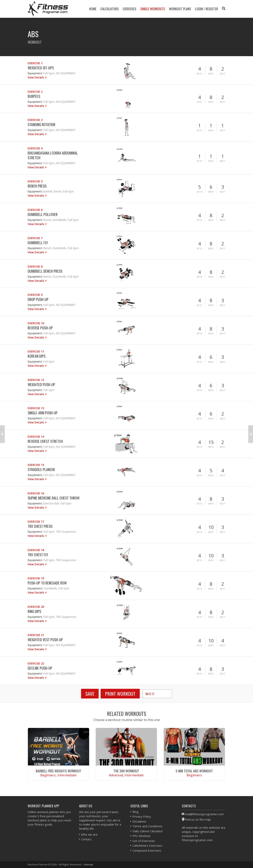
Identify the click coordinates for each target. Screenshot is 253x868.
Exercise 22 (36, 663)
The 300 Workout (126, 771)
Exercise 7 (35, 238)
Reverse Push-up (40, 328)
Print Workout (120, 694)
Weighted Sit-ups (41, 68)
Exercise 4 (35, 148)
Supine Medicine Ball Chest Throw (54, 498)
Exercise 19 (36, 578)
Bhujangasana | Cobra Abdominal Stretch (53, 155)
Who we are (89, 834)
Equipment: (35, 73)
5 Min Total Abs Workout (194, 771)
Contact (86, 839)
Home (93, 9)
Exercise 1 (35, 63)
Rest (223, 74)
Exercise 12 (36, 380)
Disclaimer (139, 821)
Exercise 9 (35, 295)
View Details (36, 77)
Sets (199, 74)
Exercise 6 (35, 210)
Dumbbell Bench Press (45, 271)
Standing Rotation (41, 124)
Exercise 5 (35, 181)
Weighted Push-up (41, 384)
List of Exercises (144, 841)
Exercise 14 (36, 437)
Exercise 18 (36, 550)
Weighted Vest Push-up (45, 639)
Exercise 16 (36, 493)
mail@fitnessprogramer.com (204, 814)
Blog (135, 812)
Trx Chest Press (40, 526)
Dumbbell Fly (38, 243)
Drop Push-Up (38, 299)
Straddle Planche (41, 469)
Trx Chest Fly (38, 555)
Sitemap (88, 864)
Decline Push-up (40, 668)
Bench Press (37, 186)
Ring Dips (34, 611)
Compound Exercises (147, 850)
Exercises (130, 9)
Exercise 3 (35, 120)
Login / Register (207, 9)
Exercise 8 (35, 266)
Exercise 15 (36, 465)
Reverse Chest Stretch (45, 441)
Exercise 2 (35, 92)
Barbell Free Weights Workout (59, 771)
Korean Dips (37, 356)
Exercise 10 (36, 323)
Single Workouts (153, 9)
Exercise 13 (36, 408)
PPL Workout (141, 836)
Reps (211, 74)
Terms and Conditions (147, 826)
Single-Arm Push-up (43, 413)
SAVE (90, 694)
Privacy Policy (142, 816)
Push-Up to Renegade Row (47, 583)
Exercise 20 (36, 607)
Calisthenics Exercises (147, 845)
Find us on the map (198, 819)
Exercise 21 (36, 635)
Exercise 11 (36, 351)
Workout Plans (180, 9)
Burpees (34, 96)
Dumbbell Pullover (43, 214)
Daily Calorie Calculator (148, 831)
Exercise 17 (36, 522)
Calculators (110, 9)
